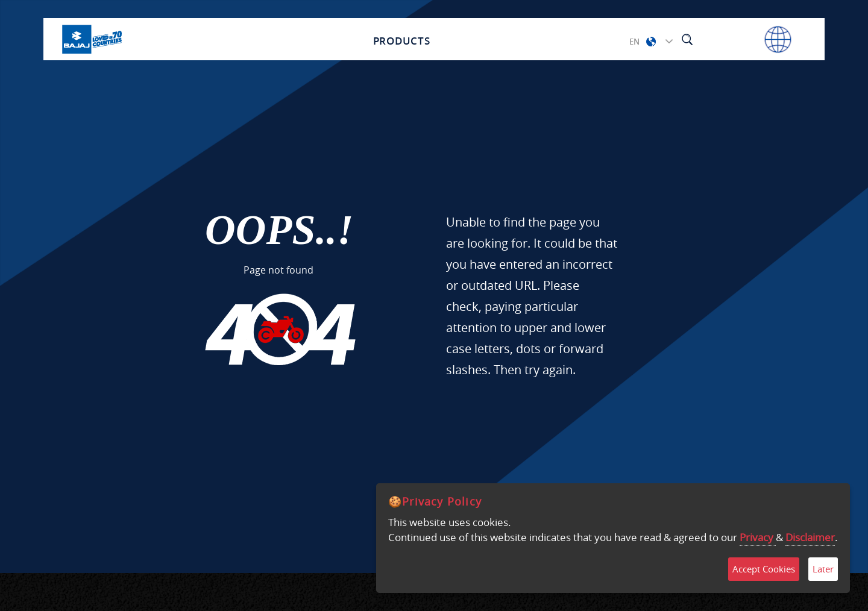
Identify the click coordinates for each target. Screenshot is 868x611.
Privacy (758, 537)
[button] (651, 42)
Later (823, 569)
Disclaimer (810, 537)
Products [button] (402, 40)
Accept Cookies (764, 569)
